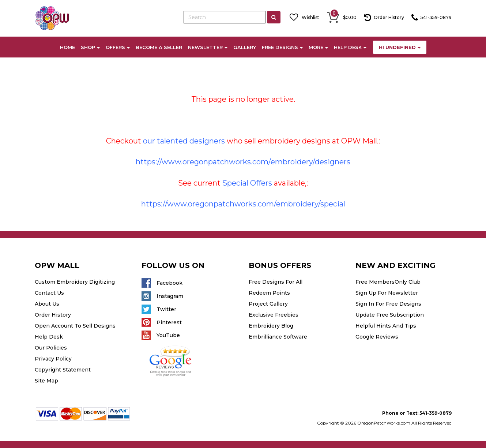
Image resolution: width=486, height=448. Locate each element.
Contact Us (49, 293)
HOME (67, 47)
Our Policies (51, 348)
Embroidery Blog (271, 326)
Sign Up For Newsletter (387, 293)
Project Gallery (268, 304)
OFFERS (118, 47)
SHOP (90, 47)
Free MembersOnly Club (388, 282)
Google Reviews (377, 337)
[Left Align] (274, 17)
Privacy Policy (53, 359)
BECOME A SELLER (159, 47)
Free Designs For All (276, 282)
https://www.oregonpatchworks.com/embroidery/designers (243, 162)
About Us (47, 304)
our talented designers (184, 141)
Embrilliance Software (278, 337)
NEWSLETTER (208, 47)
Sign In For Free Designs (388, 304)
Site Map (46, 381)
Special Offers (247, 183)
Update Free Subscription (390, 315)
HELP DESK (350, 47)
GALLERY (245, 47)
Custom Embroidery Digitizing (75, 282)
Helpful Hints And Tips (386, 326)
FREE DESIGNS (282, 47)
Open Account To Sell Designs (75, 326)
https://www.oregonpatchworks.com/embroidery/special (243, 204)
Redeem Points (269, 293)
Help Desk (49, 337)
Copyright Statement (63, 370)
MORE (318, 47)
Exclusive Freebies (274, 315)
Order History (53, 315)
